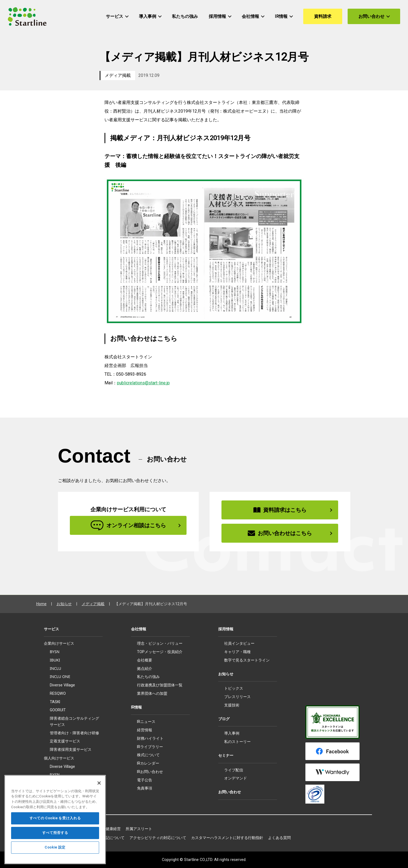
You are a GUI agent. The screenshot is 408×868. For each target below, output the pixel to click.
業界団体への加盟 (152, 693)
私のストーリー (237, 742)
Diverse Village (62, 685)
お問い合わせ (230, 792)
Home (41, 604)
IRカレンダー (148, 763)
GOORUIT (58, 710)
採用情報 (226, 629)
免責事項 (145, 788)
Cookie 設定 (55, 859)
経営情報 (145, 730)
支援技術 (232, 705)
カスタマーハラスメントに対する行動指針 (227, 838)
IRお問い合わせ (150, 772)
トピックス (234, 688)
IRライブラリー (150, 747)
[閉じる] (99, 795)
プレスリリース (237, 697)
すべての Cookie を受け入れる (55, 830)
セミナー (226, 755)
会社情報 (139, 629)
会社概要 (145, 660)
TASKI (55, 702)
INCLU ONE (60, 677)
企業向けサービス (59, 643)
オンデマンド (236, 778)
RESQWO (58, 693)
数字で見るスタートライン (247, 660)
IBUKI (55, 660)
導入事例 (232, 733)
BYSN (55, 652)
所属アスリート (139, 829)
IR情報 (136, 707)
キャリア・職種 (237, 652)
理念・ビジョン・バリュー (160, 643)
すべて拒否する (55, 845)
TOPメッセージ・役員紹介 (160, 652)
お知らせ (64, 604)
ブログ (224, 719)
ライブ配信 (234, 770)
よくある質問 (279, 838)
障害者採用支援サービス (71, 749)
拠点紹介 (145, 669)
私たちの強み (148, 677)
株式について (148, 755)
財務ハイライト (150, 738)
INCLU (56, 668)
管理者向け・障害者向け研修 (74, 733)
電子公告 (145, 780)
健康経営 (113, 829)
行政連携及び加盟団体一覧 (160, 685)
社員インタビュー (239, 643)
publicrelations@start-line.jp (143, 383)
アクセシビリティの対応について (158, 838)
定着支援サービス (65, 741)
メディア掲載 (118, 75)
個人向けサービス (59, 758)
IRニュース (146, 722)
